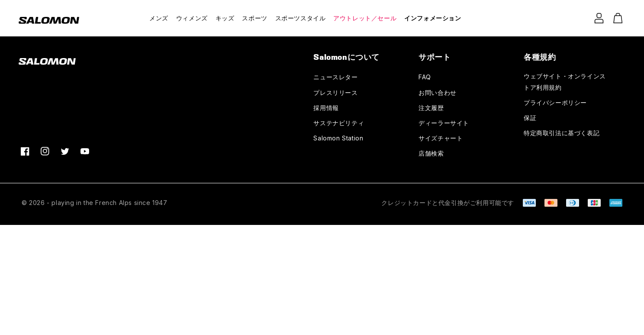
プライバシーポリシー (555, 102)
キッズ (225, 18)
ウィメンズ (192, 18)
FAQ (425, 77)
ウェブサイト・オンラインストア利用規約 (565, 81)
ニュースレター (335, 77)
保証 (530, 118)
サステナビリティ (339, 123)
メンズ (159, 18)
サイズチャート (441, 138)
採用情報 (326, 108)
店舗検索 (431, 153)
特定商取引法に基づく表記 (562, 133)
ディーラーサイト (444, 123)
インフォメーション (433, 18)
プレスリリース (335, 93)
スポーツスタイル (301, 18)
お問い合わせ (438, 93)
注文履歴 (431, 108)
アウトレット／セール (365, 18)
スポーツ (254, 18)
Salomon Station (338, 138)
